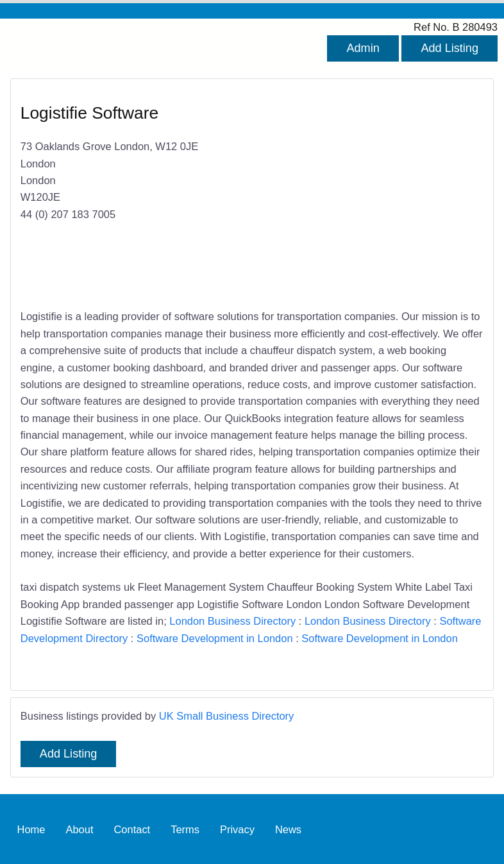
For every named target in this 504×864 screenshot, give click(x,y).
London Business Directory (232, 621)
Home (31, 829)
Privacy (237, 829)
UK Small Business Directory (227, 716)
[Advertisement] (361, 195)
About (79, 829)
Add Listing (449, 48)
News (288, 829)
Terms (185, 829)
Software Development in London (215, 638)
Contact (132, 829)
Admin (363, 48)
